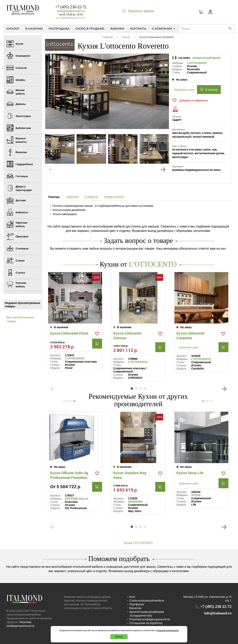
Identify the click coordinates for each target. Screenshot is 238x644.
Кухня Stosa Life (190, 473)
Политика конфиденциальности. (21, 624)
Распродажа (59, 28)
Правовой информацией (168, 630)
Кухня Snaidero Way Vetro (130, 475)
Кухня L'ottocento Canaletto (191, 336)
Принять (119, 637)
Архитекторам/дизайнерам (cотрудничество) (147, 614)
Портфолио (137, 604)
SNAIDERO (135, 502)
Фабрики (117, 28)
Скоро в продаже (90, 28)
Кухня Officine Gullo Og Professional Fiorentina (69, 475)
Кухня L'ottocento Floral (69, 333)
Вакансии (135, 608)
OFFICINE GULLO (77, 499)
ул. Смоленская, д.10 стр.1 (71, 18)
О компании (164, 28)
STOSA (196, 495)
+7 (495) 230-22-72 (71, 7)
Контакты (138, 28)
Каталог (13, 28)
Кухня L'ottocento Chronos (127, 336)
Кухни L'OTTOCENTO (138, 543)
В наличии (34, 28)
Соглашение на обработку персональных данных (146, 625)
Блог (132, 597)
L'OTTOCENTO (197, 63)
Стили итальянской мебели (147, 600)
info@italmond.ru (71, 11)
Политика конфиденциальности (150, 619)
